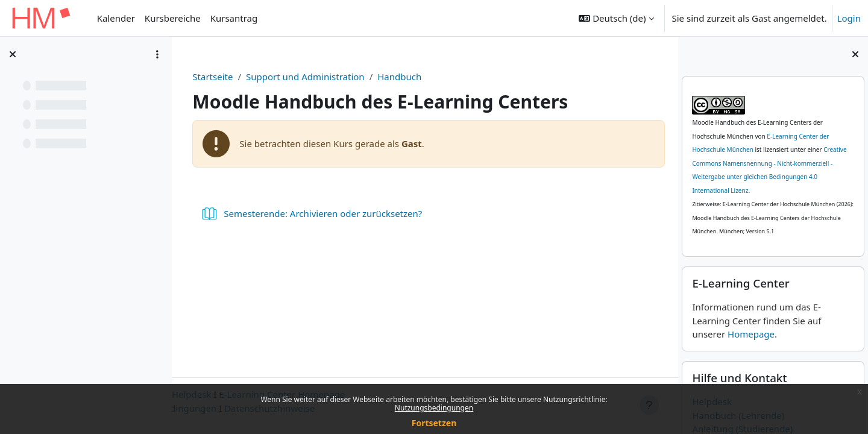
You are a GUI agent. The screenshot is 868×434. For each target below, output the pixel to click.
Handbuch (402, 77)
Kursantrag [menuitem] (234, 18)
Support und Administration (308, 77)
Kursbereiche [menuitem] (173, 18)
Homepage (751, 334)
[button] (616, 18)
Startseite (215, 77)
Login (849, 18)
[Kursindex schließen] (13, 54)
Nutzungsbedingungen (434, 408)
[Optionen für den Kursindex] (157, 54)
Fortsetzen (434, 423)
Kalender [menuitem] (116, 18)
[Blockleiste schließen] (855, 54)
